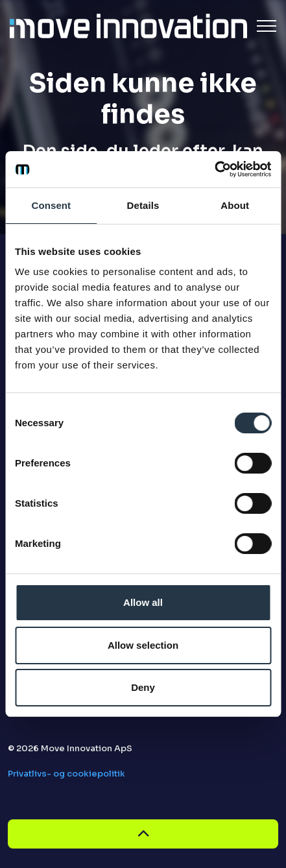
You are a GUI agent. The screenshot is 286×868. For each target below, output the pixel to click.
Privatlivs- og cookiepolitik (66, 774)
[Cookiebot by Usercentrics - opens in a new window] (214, 169)
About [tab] (235, 205)
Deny (143, 687)
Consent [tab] (51, 205)
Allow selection (143, 645)
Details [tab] (143, 205)
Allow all (143, 602)
